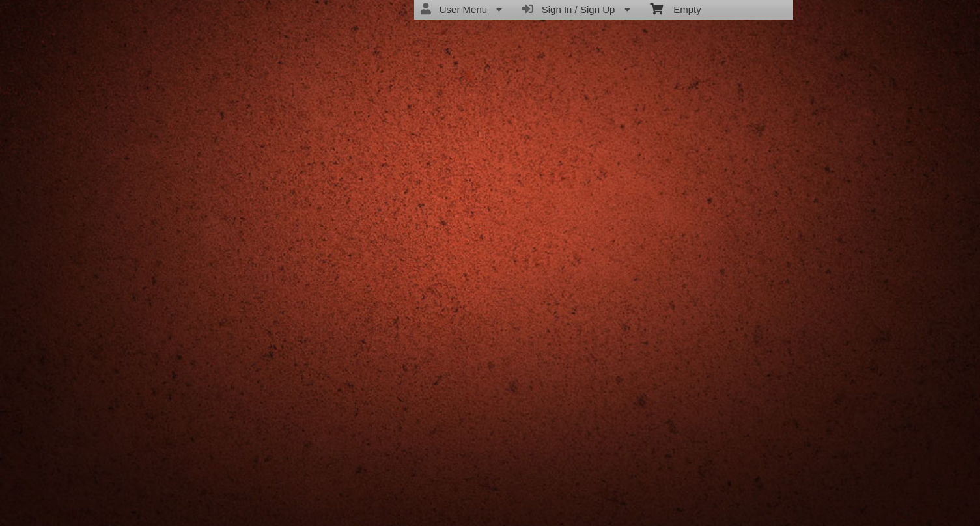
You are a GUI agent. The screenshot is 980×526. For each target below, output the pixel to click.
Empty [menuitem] (676, 8)
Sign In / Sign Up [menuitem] (576, 9)
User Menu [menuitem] (461, 9)
